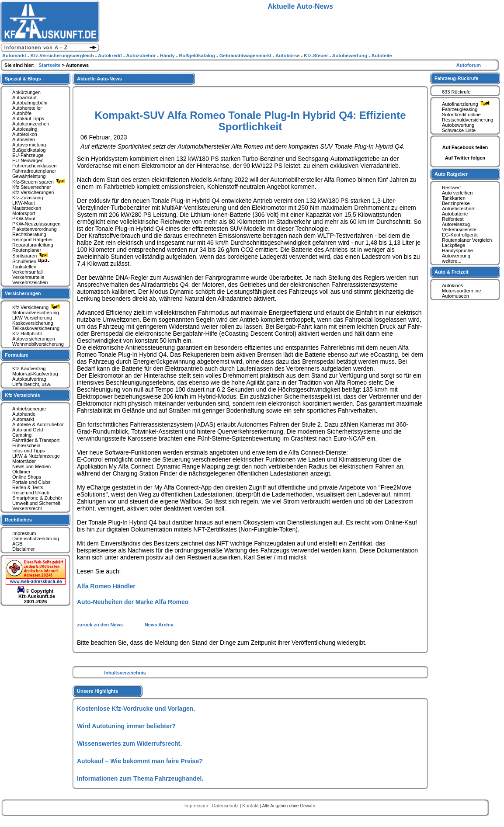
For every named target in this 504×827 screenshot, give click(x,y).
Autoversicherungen (34, 339)
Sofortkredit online (461, 115)
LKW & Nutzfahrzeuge (36, 456)
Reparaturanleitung (33, 245)
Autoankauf (24, 97)
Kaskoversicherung (33, 323)
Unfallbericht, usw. (32, 384)
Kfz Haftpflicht (27, 334)
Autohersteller (27, 108)
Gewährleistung (29, 176)
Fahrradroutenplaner (34, 171)
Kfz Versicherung (37, 307)
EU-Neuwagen (28, 160)
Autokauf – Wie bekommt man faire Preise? (140, 761)
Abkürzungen (26, 92)
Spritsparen (31, 256)
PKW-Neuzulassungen (36, 224)
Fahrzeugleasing (460, 109)
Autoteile (382, 56)
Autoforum (469, 65)
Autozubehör (141, 56)
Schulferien (31, 261)
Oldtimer (21, 472)
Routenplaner (27, 250)
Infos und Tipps (29, 451)
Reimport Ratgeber (33, 240)
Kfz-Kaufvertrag (29, 368)
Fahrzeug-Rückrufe (456, 78)
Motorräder (24, 461)
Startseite (50, 65)
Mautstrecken (27, 208)
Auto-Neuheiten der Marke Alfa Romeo (133, 602)
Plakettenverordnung (35, 229)
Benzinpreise (456, 203)
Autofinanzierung (467, 104)
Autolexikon (25, 134)
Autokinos (452, 285)
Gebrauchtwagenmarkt (246, 56)
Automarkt (23, 419)
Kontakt (251, 806)
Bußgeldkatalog (29, 150)
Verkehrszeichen (30, 282)
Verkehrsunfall (28, 272)
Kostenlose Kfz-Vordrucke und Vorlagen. (136, 709)
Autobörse (288, 56)
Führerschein (26, 445)
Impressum (24, 533)
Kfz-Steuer (316, 56)
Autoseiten (24, 139)
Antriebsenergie (29, 409)
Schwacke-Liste (459, 130)
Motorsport (24, 213)
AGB (17, 544)
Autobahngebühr (30, 103)
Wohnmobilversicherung (38, 344)
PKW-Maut (24, 219)
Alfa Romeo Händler (106, 586)
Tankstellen (24, 267)
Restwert (451, 188)
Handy (168, 56)
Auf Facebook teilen (465, 147)
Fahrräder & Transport (36, 440)
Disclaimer (23, 549)
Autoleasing (25, 129)
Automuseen (455, 296)
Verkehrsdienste (459, 229)
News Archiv (159, 625)
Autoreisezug (456, 224)
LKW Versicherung (32, 318)
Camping (22, 435)
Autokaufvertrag (29, 379)
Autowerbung (456, 256)
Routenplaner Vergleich (467, 240)
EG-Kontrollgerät (460, 235)
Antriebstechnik (458, 208)
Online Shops (27, 477)
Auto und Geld (28, 430)
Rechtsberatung (29, 234)
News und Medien (31, 466)
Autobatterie (455, 214)
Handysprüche (457, 250)
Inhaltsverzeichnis (125, 673)
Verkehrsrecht (27, 508)
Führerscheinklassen (35, 166)
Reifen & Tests (28, 487)
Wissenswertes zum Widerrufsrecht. (129, 744)
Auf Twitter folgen (465, 158)
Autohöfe (22, 113)
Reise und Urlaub (31, 493)
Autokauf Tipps (28, 118)
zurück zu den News (101, 625)
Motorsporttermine (461, 291)
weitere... (452, 261)
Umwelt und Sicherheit (36, 503)
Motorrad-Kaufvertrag (35, 374)
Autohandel (24, 414)
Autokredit (111, 56)
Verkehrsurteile (28, 277)
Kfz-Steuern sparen (40, 182)
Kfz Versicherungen (33, 192)
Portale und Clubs (31, 482)
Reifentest (453, 219)
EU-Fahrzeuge (28, 155)
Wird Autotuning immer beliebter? (126, 726)
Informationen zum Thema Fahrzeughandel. (140, 778)
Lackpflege (454, 245)
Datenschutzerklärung (36, 539)
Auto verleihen (457, 193)
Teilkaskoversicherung (36, 328)
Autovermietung (29, 145)
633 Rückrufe (456, 92)
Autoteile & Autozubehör (38, 424)
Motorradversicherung (36, 313)
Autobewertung (458, 125)
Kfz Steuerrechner (32, 187)
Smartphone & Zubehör (37, 498)
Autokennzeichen (31, 124)
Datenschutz (226, 806)
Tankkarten (454, 198)
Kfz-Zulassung (28, 198)
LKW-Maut (24, 203)
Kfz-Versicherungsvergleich (63, 56)
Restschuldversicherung (468, 120)
